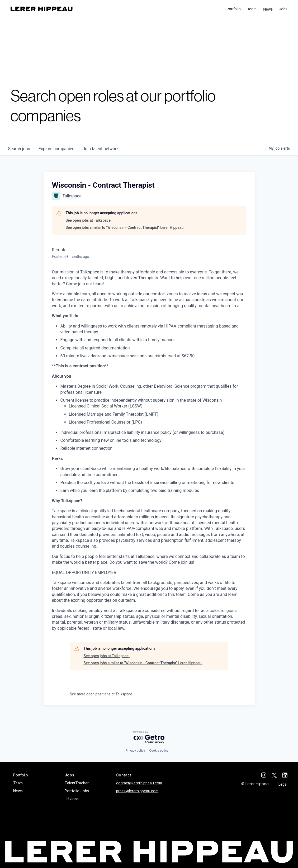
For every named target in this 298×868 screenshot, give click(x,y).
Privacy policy (135, 751)
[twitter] (274, 775)
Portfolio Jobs (77, 791)
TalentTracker (77, 783)
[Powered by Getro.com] (149, 737)
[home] (42, 9)
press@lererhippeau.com (137, 791)
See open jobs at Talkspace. (89, 220)
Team (252, 9)
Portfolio (234, 9)
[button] (283, 9)
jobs (19, 149)
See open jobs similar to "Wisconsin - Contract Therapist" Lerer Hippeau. (125, 227)
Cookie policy (159, 751)
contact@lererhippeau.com (139, 783)
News (268, 9)
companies (56, 149)
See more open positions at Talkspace (101, 694)
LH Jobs (72, 799)
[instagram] (264, 775)
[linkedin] (285, 775)
